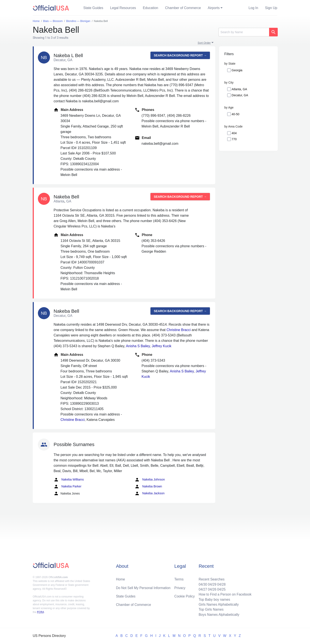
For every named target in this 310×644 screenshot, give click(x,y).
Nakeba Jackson (150, 493)
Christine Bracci (178, 330)
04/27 (202, 589)
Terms (179, 578)
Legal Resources (123, 8)
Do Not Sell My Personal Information (144, 587)
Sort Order (204, 43)
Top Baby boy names (213, 599)
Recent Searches (211, 578)
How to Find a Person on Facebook (224, 594)
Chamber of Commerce (183, 8)
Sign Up (271, 8)
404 (234, 133)
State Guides (93, 8)
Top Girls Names (210, 609)
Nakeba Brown (148, 487)
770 (234, 139)
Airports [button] (214, 8)
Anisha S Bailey (138, 346)
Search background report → (180, 55)
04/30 (202, 583)
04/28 (221, 583)
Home (121, 578)
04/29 (211, 583)
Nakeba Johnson (150, 480)
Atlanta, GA (239, 89)
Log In (253, 8)
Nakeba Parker (67, 487)
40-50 (236, 114)
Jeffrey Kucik (162, 346)
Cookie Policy (185, 595)
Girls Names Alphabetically (218, 604)
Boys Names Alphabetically (218, 614)
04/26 (211, 589)
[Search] (244, 32)
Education (151, 8)
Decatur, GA (240, 95)
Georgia (237, 70)
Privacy (180, 587)
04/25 (221, 589)
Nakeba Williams (69, 480)
